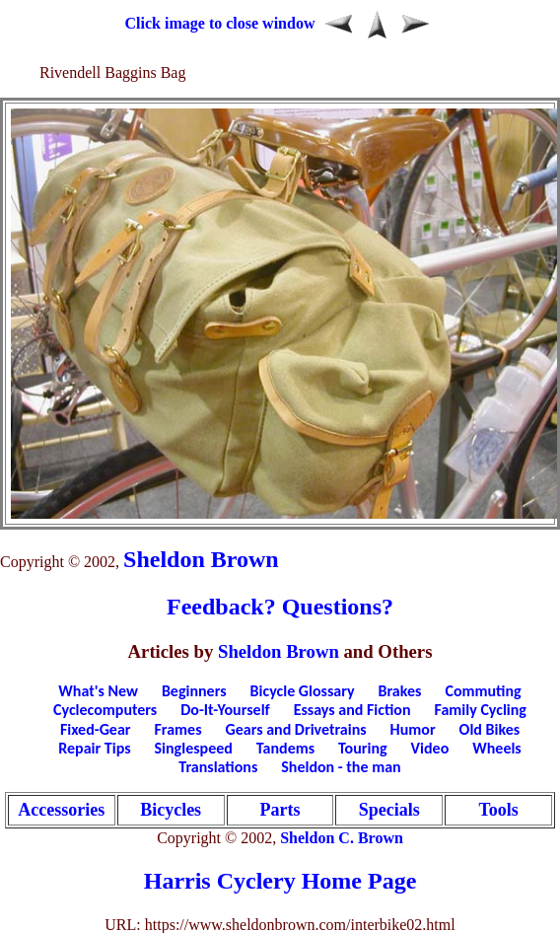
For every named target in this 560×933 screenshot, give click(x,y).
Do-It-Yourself (225, 710)
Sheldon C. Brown (342, 838)
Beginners (194, 691)
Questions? (338, 607)
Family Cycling (481, 710)
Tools (499, 810)
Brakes (400, 691)
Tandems (285, 748)
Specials (389, 810)
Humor (413, 729)
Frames (178, 729)
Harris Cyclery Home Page (280, 881)
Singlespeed (194, 748)
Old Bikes (490, 729)
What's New (98, 691)
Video (430, 748)
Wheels (497, 748)
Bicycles (171, 810)
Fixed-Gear (96, 729)
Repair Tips (94, 748)
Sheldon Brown (201, 559)
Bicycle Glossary (303, 691)
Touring (363, 748)
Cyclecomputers (105, 710)
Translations (218, 767)
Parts (280, 810)
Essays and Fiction (352, 710)
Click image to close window (220, 23)
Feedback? (221, 607)
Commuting (483, 691)
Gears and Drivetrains (296, 729)
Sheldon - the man (341, 767)
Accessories (61, 810)
